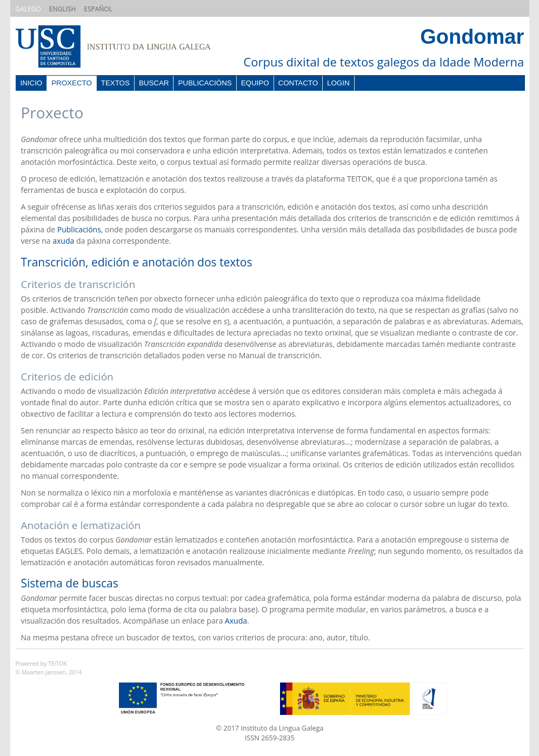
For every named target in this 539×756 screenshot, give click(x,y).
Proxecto (72, 83)
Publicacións (205, 83)
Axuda (236, 621)
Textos (115, 83)
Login (338, 83)
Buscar (154, 83)
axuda (63, 241)
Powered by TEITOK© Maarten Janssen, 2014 (49, 668)
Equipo (255, 83)
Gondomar (472, 37)
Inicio (32, 83)
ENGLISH (62, 9)
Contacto (298, 83)
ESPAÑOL (98, 9)
